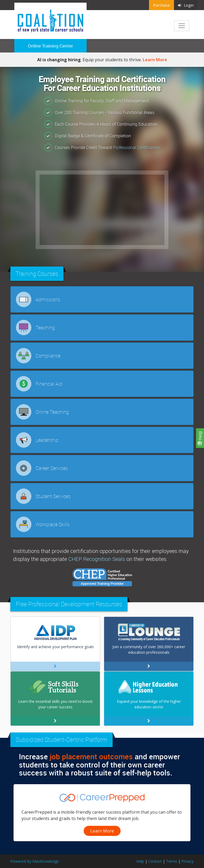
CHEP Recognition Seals (97, 559)
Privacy (188, 861)
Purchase (161, 5)
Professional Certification (136, 147)
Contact (155, 861)
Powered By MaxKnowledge (35, 861)
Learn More (155, 60)
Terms (172, 861)
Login (186, 5)
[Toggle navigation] (182, 26)
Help (200, 438)
